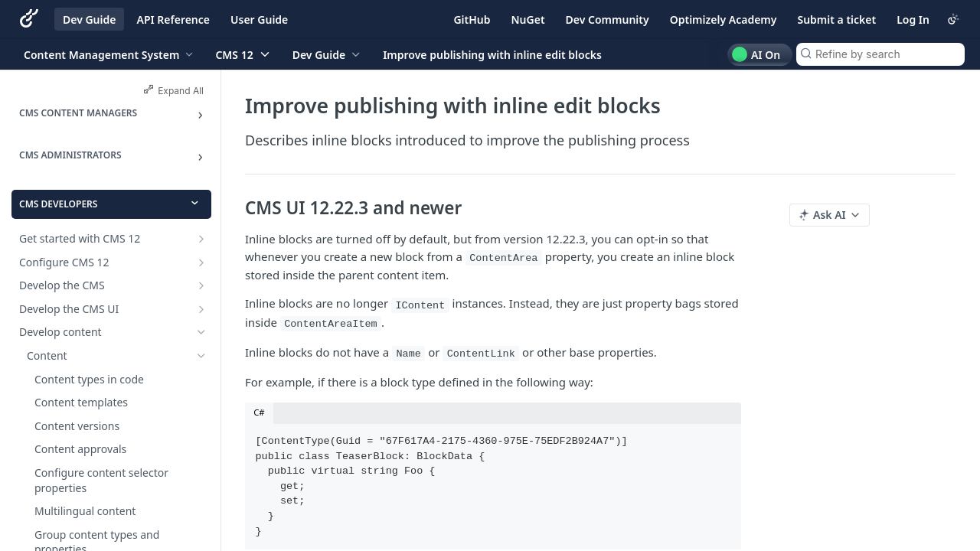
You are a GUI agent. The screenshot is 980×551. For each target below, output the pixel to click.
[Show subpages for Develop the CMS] (201, 285)
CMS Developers (58, 204)
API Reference (173, 20)
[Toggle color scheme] (953, 19)
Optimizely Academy (724, 20)
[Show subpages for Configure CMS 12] (201, 262)
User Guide (259, 20)
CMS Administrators (70, 155)
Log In (913, 20)
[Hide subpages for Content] (201, 356)
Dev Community (608, 20)
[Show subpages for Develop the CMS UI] (201, 309)
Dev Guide (89, 20)
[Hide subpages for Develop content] (201, 332)
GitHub (472, 20)
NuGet (528, 20)
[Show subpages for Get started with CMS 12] (201, 239)
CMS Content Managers (78, 113)
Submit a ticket (836, 20)
